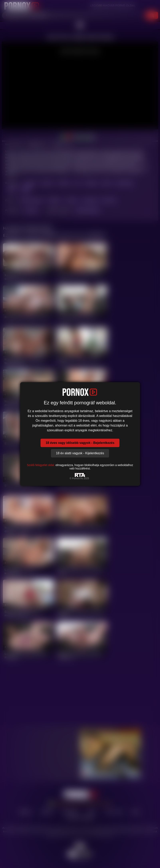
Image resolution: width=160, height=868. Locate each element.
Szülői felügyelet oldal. (41, 465)
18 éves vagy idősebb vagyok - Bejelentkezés (80, 443)
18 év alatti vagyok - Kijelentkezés (80, 453)
